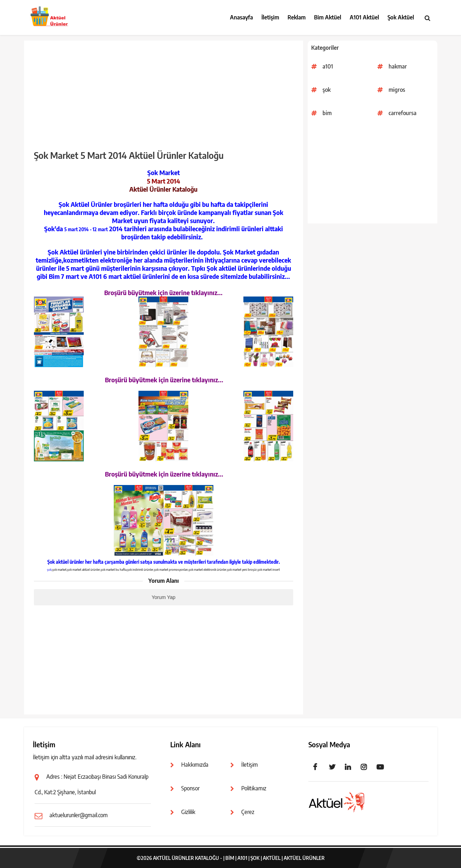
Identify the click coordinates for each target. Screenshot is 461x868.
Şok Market (164, 172)
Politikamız (254, 788)
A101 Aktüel (364, 17)
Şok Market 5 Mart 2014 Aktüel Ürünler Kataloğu (129, 155)
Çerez (248, 812)
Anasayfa (241, 17)
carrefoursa (403, 113)
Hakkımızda (195, 765)
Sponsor (190, 788)
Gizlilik (188, 812)
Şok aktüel (58, 562)
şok (327, 90)
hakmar (398, 66)
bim (327, 113)
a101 (328, 66)
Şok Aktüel (401, 17)
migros (397, 90)
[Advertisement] (372, 174)
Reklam (297, 17)
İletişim (270, 17)
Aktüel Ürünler (304, 858)
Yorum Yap (163, 597)
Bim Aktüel (328, 17)
